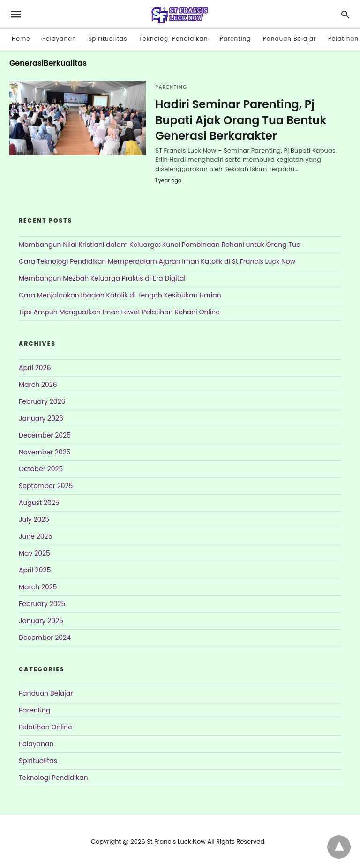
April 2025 (35, 570)
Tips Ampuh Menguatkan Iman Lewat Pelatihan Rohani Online (119, 312)
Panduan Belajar (290, 39)
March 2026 (38, 385)
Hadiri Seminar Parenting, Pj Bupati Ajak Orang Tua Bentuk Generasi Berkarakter (241, 120)
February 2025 (42, 604)
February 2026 (42, 401)
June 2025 (35, 536)
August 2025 (39, 503)
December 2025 (45, 435)
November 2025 (45, 452)
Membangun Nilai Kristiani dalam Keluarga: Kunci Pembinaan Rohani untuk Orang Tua (160, 245)
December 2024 (45, 638)
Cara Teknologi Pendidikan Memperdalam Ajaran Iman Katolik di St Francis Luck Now (157, 261)
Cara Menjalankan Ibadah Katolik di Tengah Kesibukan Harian (120, 295)
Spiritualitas (108, 39)
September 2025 (46, 486)
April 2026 (35, 368)
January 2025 (41, 621)
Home (21, 39)
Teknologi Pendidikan (174, 39)
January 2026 (41, 418)
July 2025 (34, 519)
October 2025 (41, 469)
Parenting (236, 39)
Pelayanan (59, 39)
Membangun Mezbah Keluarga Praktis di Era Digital (102, 278)
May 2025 (34, 553)
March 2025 (38, 587)
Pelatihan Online (45, 727)
